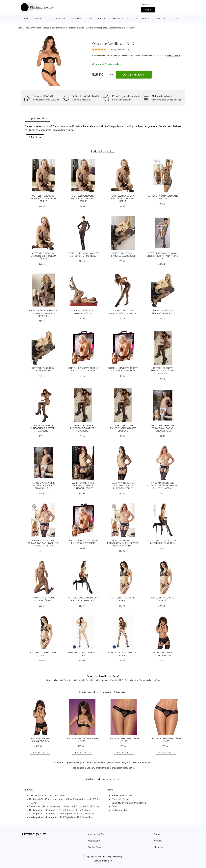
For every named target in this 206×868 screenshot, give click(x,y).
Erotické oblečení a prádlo (73, 28)
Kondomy (61, 19)
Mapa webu (94, 841)
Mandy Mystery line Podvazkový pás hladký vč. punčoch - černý (163, 486)
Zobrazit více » (173, 56)
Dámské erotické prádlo (96, 28)
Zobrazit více (35, 137)
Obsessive (146, 56)
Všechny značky (96, 834)
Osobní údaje (95, 847)
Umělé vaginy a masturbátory (113, 19)
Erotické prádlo (42, 19)
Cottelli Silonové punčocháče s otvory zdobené (163, 371)
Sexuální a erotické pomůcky (47, 28)
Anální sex (160, 19)
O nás (157, 834)
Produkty (29, 28)
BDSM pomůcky (141, 19)
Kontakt (158, 841)
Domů (26, 19)
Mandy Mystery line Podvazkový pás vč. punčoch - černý (83, 486)
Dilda (89, 19)
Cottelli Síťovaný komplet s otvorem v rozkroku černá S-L (43, 313)
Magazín (158, 847)
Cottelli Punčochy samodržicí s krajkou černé (43, 198)
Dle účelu (176, 19)
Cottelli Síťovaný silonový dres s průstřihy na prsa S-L (163, 256)
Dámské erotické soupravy (98, 680)
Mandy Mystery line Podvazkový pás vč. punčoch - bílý (163, 428)
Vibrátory (76, 19)
